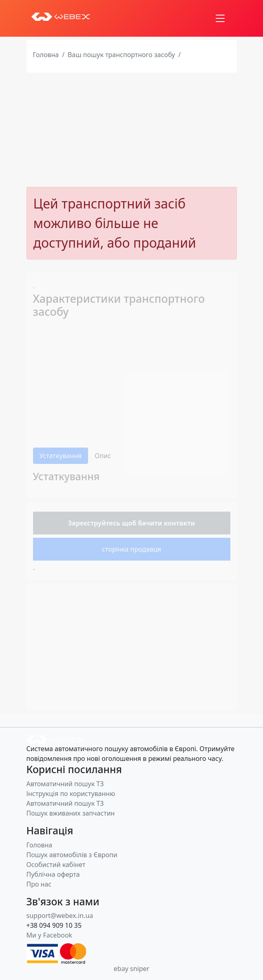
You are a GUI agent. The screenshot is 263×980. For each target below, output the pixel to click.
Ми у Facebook (50, 935)
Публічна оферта (53, 874)
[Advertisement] (131, 130)
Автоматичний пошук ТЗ (65, 784)
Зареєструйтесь (94, 523)
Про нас (39, 884)
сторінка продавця (131, 549)
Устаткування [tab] (61, 456)
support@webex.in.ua (60, 916)
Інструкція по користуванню (71, 794)
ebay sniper (131, 969)
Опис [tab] (103, 456)
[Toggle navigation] (220, 18)
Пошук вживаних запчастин (71, 813)
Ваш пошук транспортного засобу (121, 55)
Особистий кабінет (56, 865)
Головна (46, 55)
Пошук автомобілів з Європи (72, 855)
